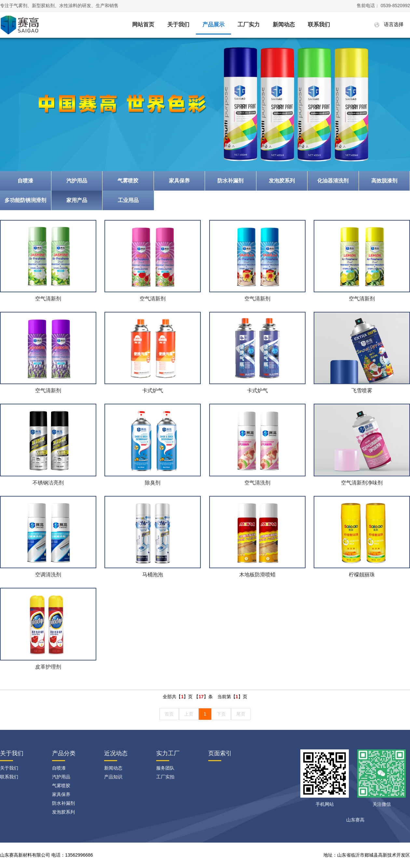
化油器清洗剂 (333, 181)
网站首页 (143, 25)
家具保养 (179, 181)
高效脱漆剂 (384, 181)
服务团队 (165, 768)
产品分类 (64, 753)
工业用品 (128, 200)
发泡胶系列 (282, 181)
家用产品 (77, 200)
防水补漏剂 (230, 181)
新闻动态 (284, 25)
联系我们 (319, 25)
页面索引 (220, 753)
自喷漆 (25, 181)
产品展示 (213, 25)
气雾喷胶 (128, 181)
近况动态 (116, 753)
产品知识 (113, 777)
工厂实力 (249, 25)
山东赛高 (355, 820)
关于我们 (178, 25)
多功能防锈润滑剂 (25, 200)
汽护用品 (77, 181)
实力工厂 (168, 753)
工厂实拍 (165, 777)
